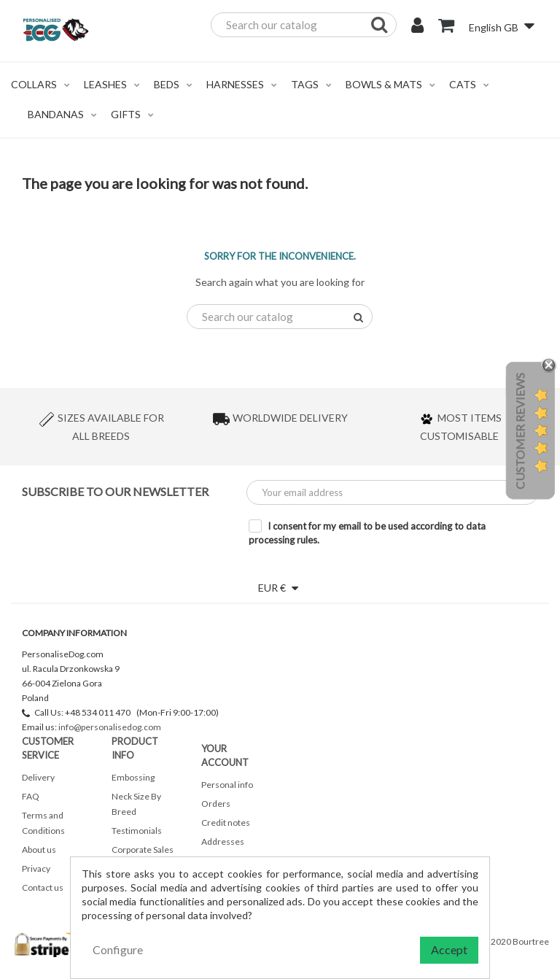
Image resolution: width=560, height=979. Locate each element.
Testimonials (137, 831)
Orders (216, 804)
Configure (118, 949)
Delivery (38, 777)
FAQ (31, 796)
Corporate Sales (143, 850)
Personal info (227, 785)
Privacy (36, 868)
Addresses (223, 841)
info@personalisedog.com (110, 727)
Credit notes (226, 823)
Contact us (43, 887)
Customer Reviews (520, 431)
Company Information (74, 633)
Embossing (133, 777)
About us (39, 850)
